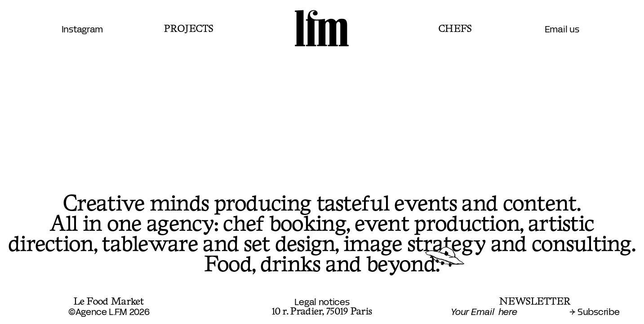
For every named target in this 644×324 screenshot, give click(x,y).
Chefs (455, 29)
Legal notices (322, 302)
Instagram (82, 30)
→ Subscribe (595, 312)
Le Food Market (109, 302)
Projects (189, 29)
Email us (562, 30)
